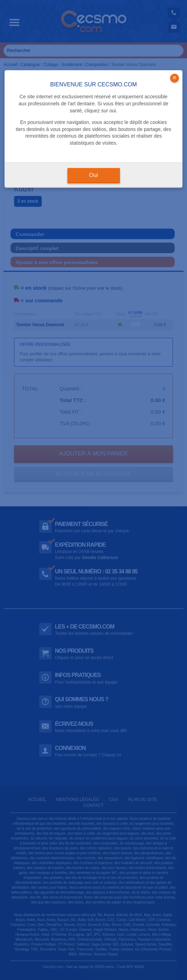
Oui (93, 175)
